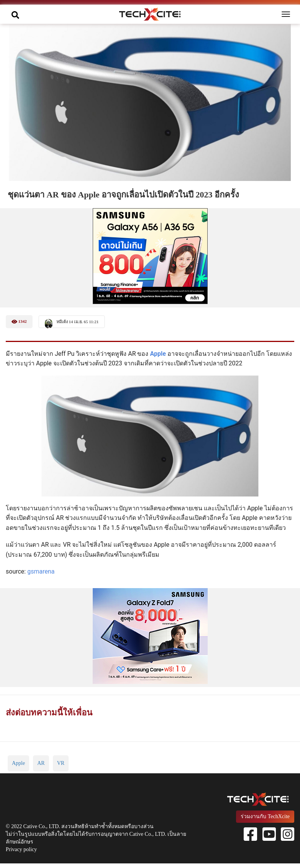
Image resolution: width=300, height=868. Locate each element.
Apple (158, 354)
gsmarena (41, 571)
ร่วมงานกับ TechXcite (265, 816)
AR (41, 763)
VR (61, 763)
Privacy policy (21, 849)
